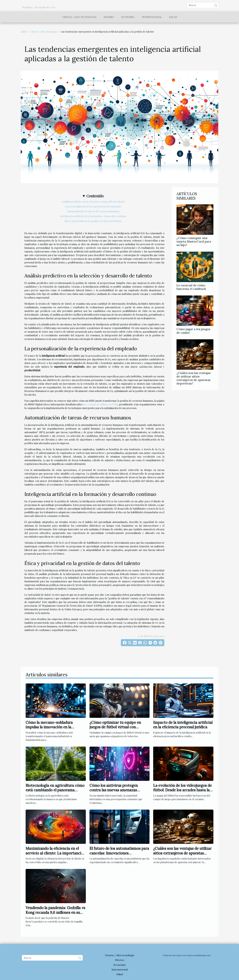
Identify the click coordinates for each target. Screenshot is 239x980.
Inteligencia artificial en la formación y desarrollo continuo (93, 216)
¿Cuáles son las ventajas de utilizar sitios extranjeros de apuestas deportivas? (194, 378)
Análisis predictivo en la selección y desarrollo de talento (93, 202)
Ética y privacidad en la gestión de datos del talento (93, 221)
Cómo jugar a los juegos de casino (193, 331)
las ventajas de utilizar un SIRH (101, 404)
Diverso (109, 17)
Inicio (24, 32)
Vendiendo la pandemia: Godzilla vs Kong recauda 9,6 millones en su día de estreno (55, 912)
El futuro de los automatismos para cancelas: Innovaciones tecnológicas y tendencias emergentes (119, 855)
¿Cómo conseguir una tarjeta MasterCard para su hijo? (194, 241)
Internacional (152, 17)
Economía (128, 17)
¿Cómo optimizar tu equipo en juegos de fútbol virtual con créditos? (115, 727)
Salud (173, 17)
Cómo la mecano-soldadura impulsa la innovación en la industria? (49, 727)
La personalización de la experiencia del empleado (93, 206)
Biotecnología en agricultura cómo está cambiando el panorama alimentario (55, 790)
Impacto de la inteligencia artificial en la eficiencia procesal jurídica (183, 725)
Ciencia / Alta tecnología (79, 17)
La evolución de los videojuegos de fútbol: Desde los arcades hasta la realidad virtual (182, 790)
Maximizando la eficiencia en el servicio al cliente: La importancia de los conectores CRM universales (55, 853)
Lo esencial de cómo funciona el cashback (191, 287)
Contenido (95, 196)
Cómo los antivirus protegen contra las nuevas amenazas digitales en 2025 (114, 790)
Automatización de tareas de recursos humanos (93, 211)
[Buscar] (203, 5)
